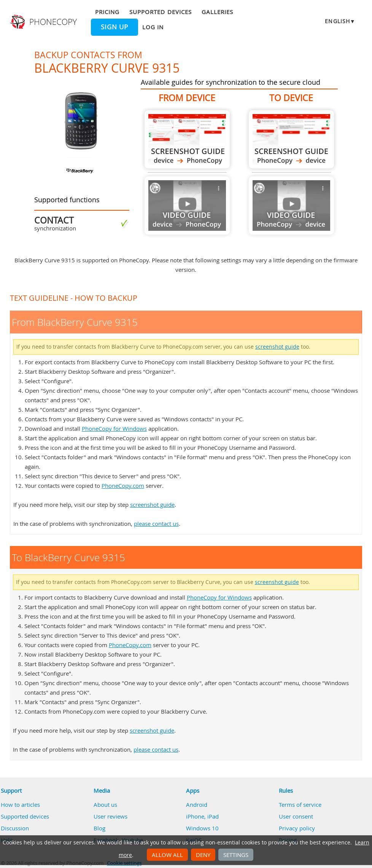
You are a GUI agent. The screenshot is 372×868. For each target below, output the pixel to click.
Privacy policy (297, 828)
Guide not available (187, 205)
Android (197, 805)
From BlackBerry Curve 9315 (187, 139)
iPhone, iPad (202, 816)
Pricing (107, 12)
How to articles (20, 805)
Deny (203, 855)
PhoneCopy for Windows (114, 428)
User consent (296, 816)
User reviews (110, 816)
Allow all (167, 855)
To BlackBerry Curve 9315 (291, 139)
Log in (153, 27)
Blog (99, 828)
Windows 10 (202, 828)
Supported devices (161, 12)
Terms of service (300, 805)
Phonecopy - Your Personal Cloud (44, 22)
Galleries (217, 12)
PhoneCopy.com (123, 486)
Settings (236, 855)
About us (105, 805)
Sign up (114, 27)
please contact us (156, 524)
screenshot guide (277, 347)
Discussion (15, 828)
